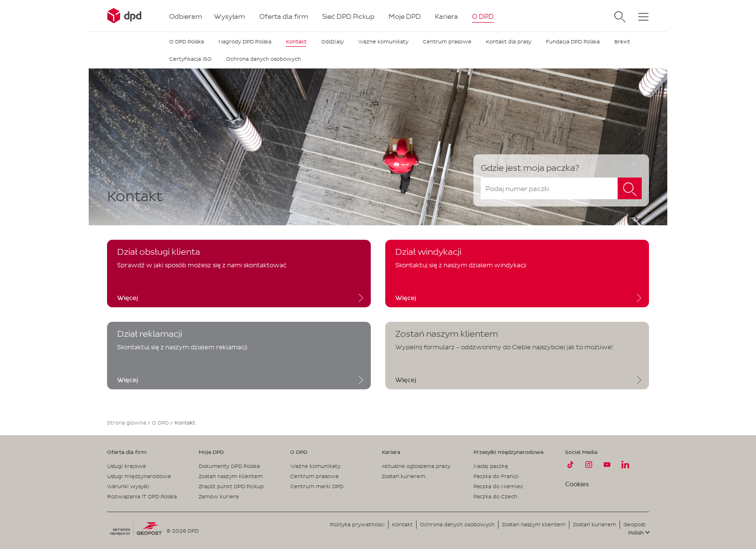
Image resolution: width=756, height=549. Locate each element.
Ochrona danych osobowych (457, 524)
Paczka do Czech (495, 496)
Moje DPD (211, 452)
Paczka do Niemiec (498, 486)
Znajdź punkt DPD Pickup (231, 486)
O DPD (160, 423)
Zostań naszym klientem (534, 524)
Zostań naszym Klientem (231, 476)
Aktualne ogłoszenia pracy (416, 466)
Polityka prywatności (357, 524)
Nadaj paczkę (491, 466)
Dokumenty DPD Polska (229, 466)
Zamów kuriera (219, 496)
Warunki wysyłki (128, 486)
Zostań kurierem (404, 476)
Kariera (391, 452)
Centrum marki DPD (317, 486)
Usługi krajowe (127, 466)
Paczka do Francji (496, 476)
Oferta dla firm (127, 452)
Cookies (577, 484)
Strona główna (127, 423)
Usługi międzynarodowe (139, 476)
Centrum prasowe (315, 476)
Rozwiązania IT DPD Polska (142, 496)
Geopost (634, 524)
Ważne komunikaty (315, 466)
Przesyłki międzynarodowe (508, 452)
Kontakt (402, 524)
